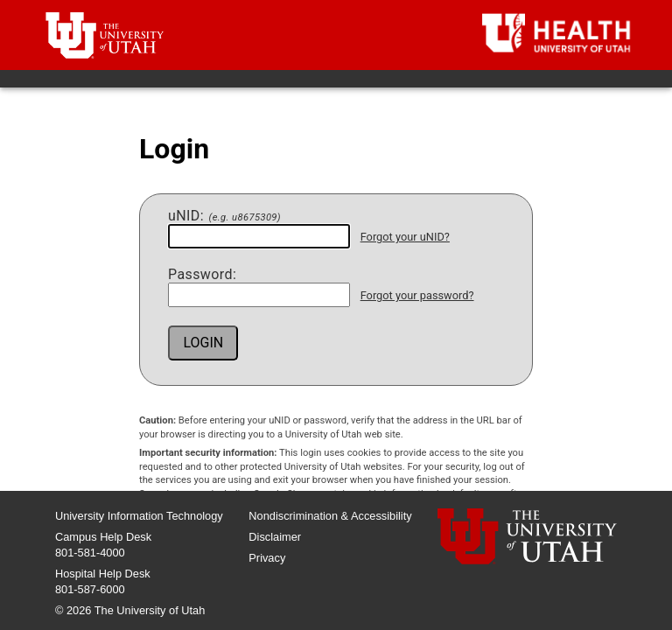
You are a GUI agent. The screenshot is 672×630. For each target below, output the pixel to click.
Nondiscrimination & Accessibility (330, 516)
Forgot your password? (417, 295)
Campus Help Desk (103, 537)
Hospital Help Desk (103, 574)
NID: (224, 216)
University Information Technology (139, 516)
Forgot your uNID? (405, 237)
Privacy (267, 558)
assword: (202, 275)
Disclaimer (275, 537)
